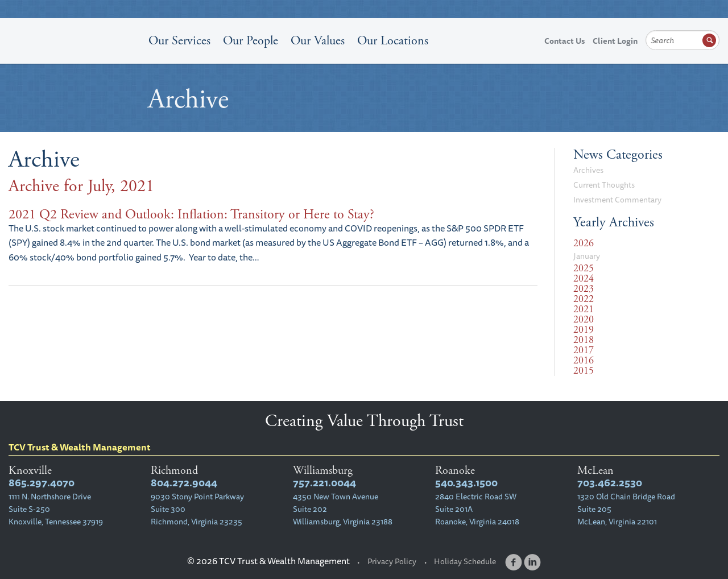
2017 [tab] (584, 350)
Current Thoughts (604, 185)
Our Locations (393, 41)
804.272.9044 (184, 483)
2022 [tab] (584, 299)
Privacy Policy (392, 561)
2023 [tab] (584, 289)
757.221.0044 (324, 483)
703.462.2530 (610, 483)
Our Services (179, 41)
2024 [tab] (584, 279)
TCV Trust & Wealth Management (74, 64)
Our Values (318, 41)
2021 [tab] (584, 309)
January (587, 256)
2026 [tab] (584, 243)
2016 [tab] (584, 361)
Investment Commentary (617, 200)
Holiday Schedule (465, 561)
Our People (251, 41)
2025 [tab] (584, 268)
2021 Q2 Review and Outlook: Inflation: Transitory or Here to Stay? (191, 214)
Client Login (615, 41)
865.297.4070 (42, 483)
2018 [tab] (584, 340)
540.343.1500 (466, 483)
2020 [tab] (584, 320)
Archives (588, 170)
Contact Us (564, 41)
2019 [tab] (584, 330)
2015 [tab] (584, 371)
